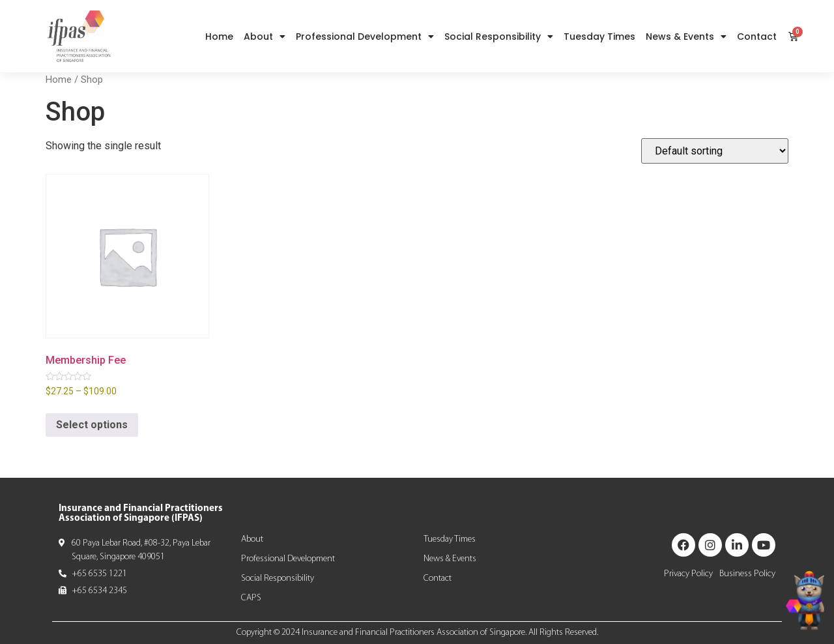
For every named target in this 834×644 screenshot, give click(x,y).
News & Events (686, 37)
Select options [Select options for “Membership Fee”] (92, 425)
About (265, 37)
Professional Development (365, 37)
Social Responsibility (499, 37)
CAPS (251, 598)
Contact (757, 37)
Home (219, 37)
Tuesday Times (599, 37)
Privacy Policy (688, 574)
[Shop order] (715, 151)
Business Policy (747, 574)
